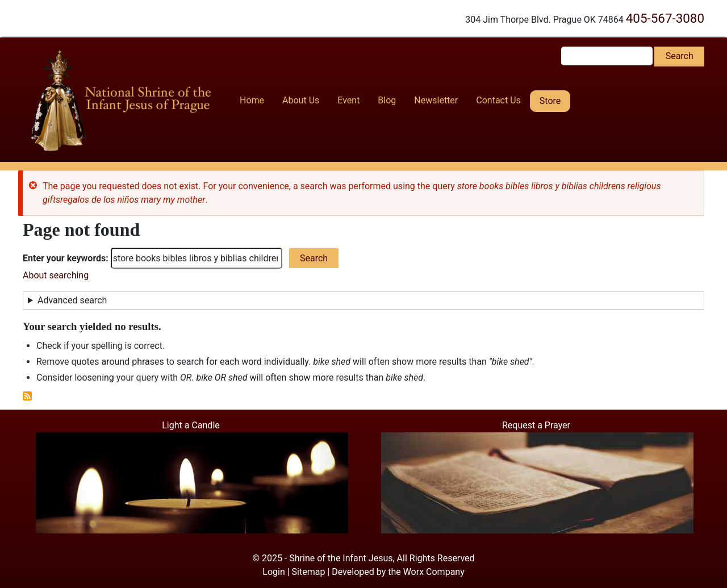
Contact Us (498, 100)
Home (252, 100)
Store (550, 101)
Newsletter (436, 100)
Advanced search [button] (72, 300)
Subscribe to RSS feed (27, 396)
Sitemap (309, 572)
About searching (56, 275)
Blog (387, 100)
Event (348, 100)
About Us (301, 100)
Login (273, 572)
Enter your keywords (64, 258)
